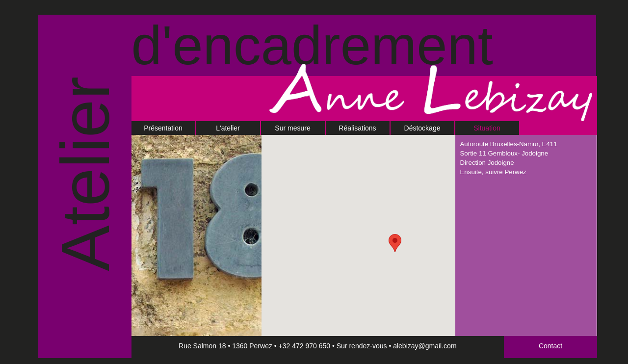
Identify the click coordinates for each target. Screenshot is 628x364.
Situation (487, 128)
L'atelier (228, 128)
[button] (395, 243)
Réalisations (357, 128)
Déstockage (422, 128)
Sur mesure (292, 128)
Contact (550, 346)
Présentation (163, 128)
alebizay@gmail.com (425, 346)
